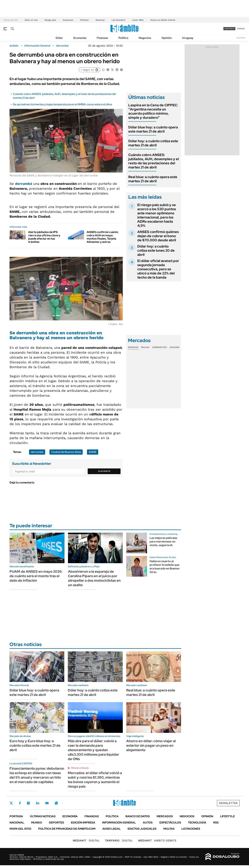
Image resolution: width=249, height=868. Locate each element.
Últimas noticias (43, 816)
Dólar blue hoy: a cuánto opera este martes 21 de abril (153, 129)
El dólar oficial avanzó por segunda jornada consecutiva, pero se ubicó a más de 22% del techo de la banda (158, 269)
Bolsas (145, 347)
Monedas (133, 347)
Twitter (11, 803)
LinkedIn (38, 803)
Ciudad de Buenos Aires (66, 452)
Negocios (145, 38)
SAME (93, 452)
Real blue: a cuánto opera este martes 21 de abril (153, 179)
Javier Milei (138, 20)
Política (123, 38)
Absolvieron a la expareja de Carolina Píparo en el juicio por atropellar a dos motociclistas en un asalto (94, 578)
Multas (169, 829)
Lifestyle (227, 816)
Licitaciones (191, 829)
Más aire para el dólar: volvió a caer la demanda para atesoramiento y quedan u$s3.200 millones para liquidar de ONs (93, 750)
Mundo (37, 823)
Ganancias (68, 20)
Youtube (47, 803)
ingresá (241, 29)
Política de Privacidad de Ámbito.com (67, 829)
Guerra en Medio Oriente (163, 20)
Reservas (100, 20)
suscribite (229, 29)
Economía (80, 38)
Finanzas (102, 38)
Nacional (17, 823)
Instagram (28, 803)
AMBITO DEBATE (157, 840)
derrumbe (62, 46)
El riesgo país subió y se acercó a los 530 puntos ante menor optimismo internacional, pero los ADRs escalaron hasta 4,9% (157, 215)
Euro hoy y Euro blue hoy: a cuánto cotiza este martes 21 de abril (35, 745)
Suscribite (104, 471)
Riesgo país (50, 20)
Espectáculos (170, 823)
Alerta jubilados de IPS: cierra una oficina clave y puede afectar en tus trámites (44, 237)
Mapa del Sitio (20, 829)
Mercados (165, 816)
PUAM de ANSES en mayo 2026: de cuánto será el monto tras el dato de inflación (36, 576)
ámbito (14, 46)
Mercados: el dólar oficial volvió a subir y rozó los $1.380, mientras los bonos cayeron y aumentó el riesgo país (95, 780)
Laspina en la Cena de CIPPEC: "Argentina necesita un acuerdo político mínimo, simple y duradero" (153, 111)
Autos (148, 823)
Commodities (159, 347)
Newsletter (241, 38)
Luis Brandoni (118, 20)
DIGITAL (86, 840)
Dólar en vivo (31, 20)
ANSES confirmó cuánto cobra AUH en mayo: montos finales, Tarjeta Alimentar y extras (102, 237)
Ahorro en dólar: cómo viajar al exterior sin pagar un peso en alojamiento (151, 745)
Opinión (167, 38)
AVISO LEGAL (112, 829)
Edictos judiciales (142, 829)
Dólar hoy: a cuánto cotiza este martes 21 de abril (153, 143)
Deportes (56, 823)
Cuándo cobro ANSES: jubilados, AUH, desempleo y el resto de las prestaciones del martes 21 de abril (154, 161)
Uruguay (188, 38)
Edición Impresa (83, 823)
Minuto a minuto (80, 768)
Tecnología (197, 823)
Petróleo (84, 20)
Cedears (174, 347)
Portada (16, 816)
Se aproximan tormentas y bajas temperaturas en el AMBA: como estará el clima (63, 104)
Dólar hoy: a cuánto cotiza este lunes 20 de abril (156, 250)
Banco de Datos (138, 816)
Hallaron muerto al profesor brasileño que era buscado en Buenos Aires (165, 567)
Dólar (59, 38)
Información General (37, 46)
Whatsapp (56, 803)
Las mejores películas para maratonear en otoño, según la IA (163, 542)
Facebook (20, 803)
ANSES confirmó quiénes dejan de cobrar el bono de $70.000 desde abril (158, 236)
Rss (216, 823)
